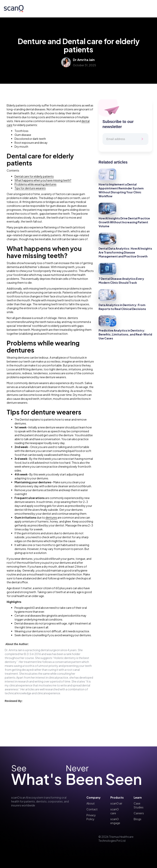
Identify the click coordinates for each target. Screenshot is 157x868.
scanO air (116, 803)
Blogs (137, 819)
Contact (92, 809)
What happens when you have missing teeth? (43, 180)
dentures (51, 517)
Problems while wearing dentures (35, 184)
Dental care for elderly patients (34, 176)
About (91, 803)
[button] (148, 9)
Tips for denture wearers (30, 188)
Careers (139, 813)
